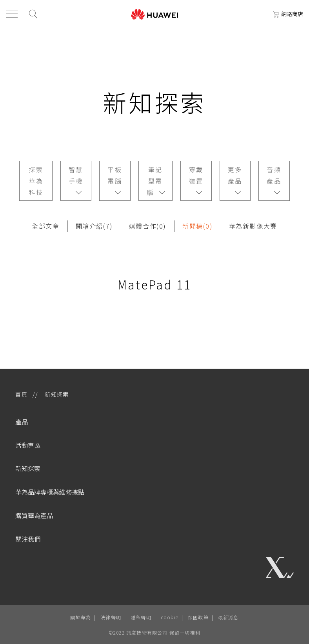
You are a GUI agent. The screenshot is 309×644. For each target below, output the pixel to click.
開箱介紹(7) (94, 226)
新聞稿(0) (198, 226)
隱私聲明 (141, 617)
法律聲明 (111, 617)
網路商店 (288, 14)
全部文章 (45, 226)
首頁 (21, 394)
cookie (170, 617)
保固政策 (198, 617)
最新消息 (228, 617)
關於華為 (81, 617)
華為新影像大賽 (253, 226)
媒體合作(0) (148, 226)
